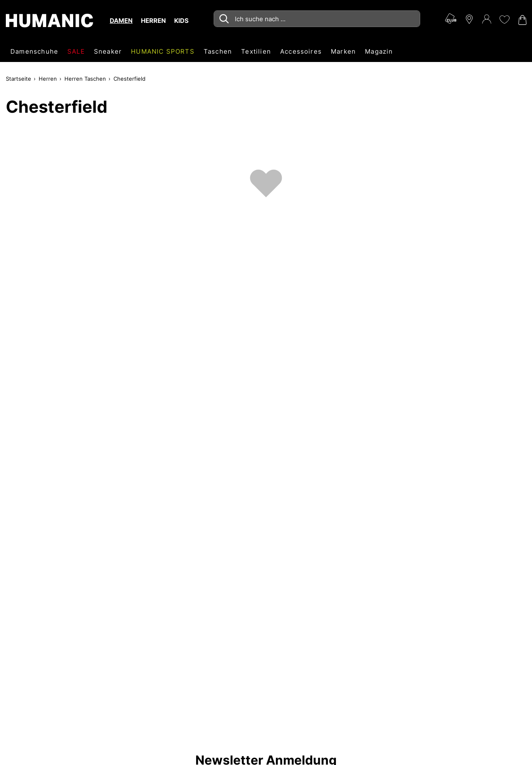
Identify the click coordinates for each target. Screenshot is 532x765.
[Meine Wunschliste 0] (504, 20)
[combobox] (317, 19)
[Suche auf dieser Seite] (317, 19)
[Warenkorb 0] (522, 20)
